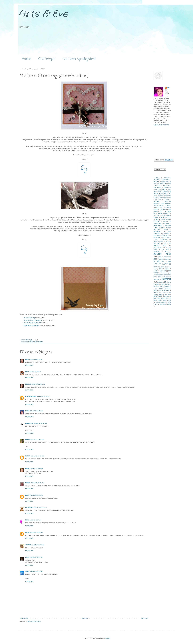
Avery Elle (158, 190)
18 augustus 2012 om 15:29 (43, 397)
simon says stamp (167, 275)
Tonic (164, 292)
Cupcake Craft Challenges (33, 320)
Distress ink (167, 214)
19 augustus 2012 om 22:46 (37, 483)
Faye (26, 372)
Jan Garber (28, 545)
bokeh (156, 198)
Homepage (85, 618)
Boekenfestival (161, 196)
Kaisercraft (157, 238)
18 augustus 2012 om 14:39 (38, 384)
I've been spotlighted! (79, 59)
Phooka (156, 271)
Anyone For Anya (167, 188)
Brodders (28, 483)
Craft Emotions (167, 208)
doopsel (169, 216)
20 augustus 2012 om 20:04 (35, 520)
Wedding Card (165, 298)
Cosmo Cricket (159, 208)
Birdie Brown (164, 194)
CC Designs (166, 200)
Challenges (47, 59)
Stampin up (156, 279)
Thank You (161, 288)
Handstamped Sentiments (32, 323)
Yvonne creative (163, 304)
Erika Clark (28, 384)
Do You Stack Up (29, 318)
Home (26, 59)
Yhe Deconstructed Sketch (161, 302)
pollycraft (163, 271)
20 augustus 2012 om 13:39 (40, 508)
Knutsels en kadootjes (158, 242)
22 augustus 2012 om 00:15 (37, 557)
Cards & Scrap (158, 200)
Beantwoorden (29, 365)
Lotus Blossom (165, 250)
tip (161, 292)
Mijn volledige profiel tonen (162, 125)
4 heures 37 (157, 178)
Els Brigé (157, 221)
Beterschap (165, 192)
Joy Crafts (165, 236)
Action (156, 182)
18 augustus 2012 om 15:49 (36, 411)
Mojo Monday (168, 259)
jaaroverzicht (167, 234)
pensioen (167, 269)
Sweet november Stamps (158, 286)
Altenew (170, 184)
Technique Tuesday (168, 286)
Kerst (157, 240)
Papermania (164, 267)
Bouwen (161, 198)
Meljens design (167, 257)
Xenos (170, 300)
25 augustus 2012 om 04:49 (36, 572)
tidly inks (156, 292)
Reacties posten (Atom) (34, 622)
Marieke (160, 257)
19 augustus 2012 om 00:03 (38, 456)
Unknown (28, 456)
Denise (27, 557)
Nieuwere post (24, 618)
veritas (169, 294)
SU (165, 282)
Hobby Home (157, 229)
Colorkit (161, 206)
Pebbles (161, 269)
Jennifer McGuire (157, 236)
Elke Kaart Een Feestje (166, 219)
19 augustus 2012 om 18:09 (37, 468)
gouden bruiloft (168, 226)
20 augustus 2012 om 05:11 (36, 495)
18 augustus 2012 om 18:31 (40, 423)
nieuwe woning (167, 263)
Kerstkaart (165, 240)
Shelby (27, 572)
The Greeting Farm (164, 290)
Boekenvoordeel (168, 196)
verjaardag (157, 296)
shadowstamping (159, 275)
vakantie (160, 294)
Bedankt (160, 192)
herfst (162, 228)
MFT (155, 259)
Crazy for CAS (163, 210)
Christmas (156, 202)
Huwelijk (166, 229)
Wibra (159, 300)
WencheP (28, 440)
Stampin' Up (166, 279)
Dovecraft (156, 218)
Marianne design (39, 342)
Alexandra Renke (165, 182)
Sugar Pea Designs (165, 284)
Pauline (27, 468)
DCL (161, 212)
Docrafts (164, 216)
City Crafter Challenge (164, 204)
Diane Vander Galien (31, 397)
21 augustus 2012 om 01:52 (37, 532)
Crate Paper (156, 210)
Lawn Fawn (157, 244)
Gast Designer (166, 224)
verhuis (165, 294)
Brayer (165, 198)
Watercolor (167, 296)
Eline (157, 219)
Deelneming (160, 214)
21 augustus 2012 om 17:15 (38, 545)
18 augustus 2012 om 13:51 (35, 372)
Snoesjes (160, 277)
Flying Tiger (165, 222)
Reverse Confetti (164, 273)
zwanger (169, 304)
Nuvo (163, 265)
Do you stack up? (157, 216)
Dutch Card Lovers (166, 218)
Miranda (161, 259)
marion (27, 411)
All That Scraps (162, 184)
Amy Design (158, 186)
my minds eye (159, 261)
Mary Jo (27, 495)
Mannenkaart (157, 252)
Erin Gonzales (29, 508)
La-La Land (167, 242)
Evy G (168, 88)
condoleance (168, 206)
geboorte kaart (158, 226)
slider (155, 277)
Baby (164, 190)
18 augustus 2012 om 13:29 (36, 359)
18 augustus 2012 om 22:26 (38, 440)
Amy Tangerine (166, 186)
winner (165, 300)
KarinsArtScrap (29, 423)
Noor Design (156, 265)
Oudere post (145, 618)
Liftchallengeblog (158, 248)
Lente (165, 244)
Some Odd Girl (167, 277)
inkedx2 (27, 532)
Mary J (27, 359)
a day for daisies (166, 180)
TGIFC (156, 288)
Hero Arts (168, 228)
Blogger (108, 638)
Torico (167, 292)
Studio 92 (160, 282)
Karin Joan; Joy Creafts (167, 238)
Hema (157, 228)
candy (170, 198)
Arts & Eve (43, 14)
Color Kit (155, 206)
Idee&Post (157, 231)
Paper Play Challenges (31, 325)
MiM (26, 520)
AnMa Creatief (31, 342)
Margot (166, 252)
